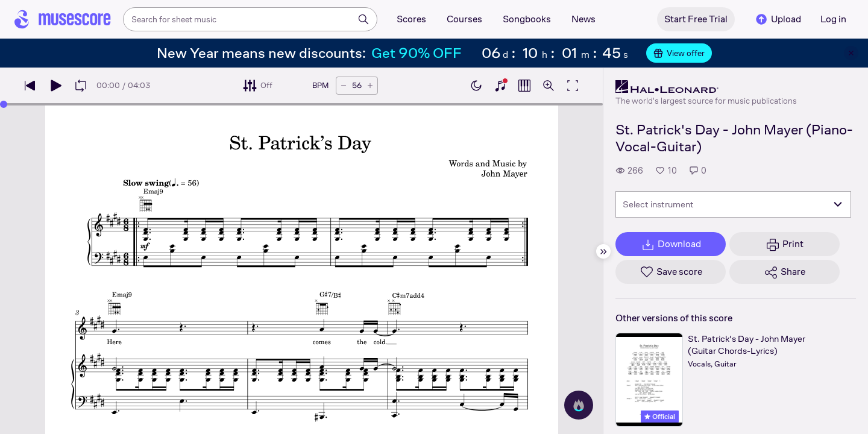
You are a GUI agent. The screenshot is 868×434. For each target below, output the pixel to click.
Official (660, 417)
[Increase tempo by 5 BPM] (370, 86)
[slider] (4, 104)
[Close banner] (851, 53)
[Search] (363, 19)
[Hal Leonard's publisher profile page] (706, 87)
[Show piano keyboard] (500, 86)
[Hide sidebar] (603, 251)
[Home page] (63, 19)
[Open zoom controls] (549, 86)
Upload (778, 19)
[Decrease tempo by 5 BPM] (344, 86)
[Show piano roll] (524, 86)
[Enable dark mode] (476, 86)
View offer (679, 53)
